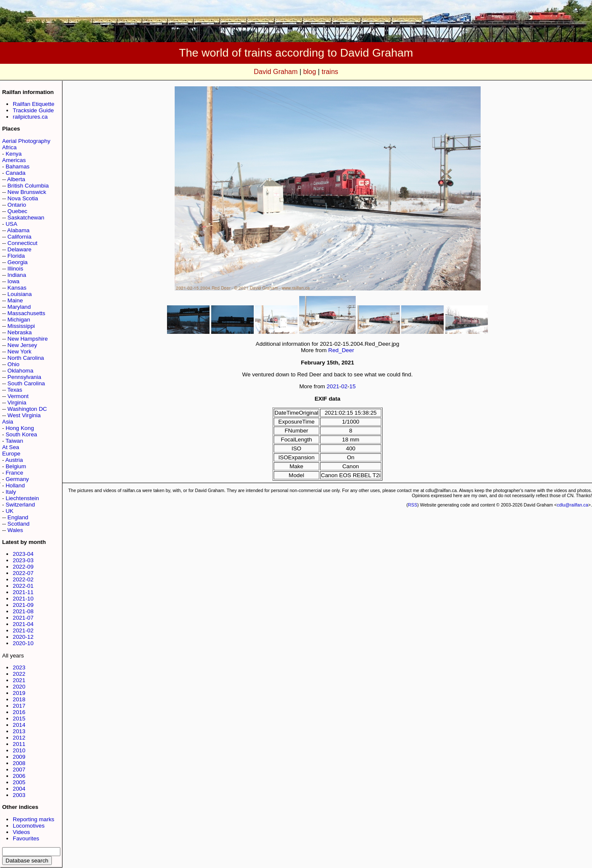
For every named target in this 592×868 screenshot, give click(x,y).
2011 (19, 744)
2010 (19, 750)
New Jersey (23, 345)
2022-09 (23, 567)
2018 (19, 699)
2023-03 (23, 560)
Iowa (14, 281)
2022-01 (23, 586)
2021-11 (23, 592)
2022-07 (23, 573)
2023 (19, 667)
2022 (19, 674)
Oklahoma (21, 371)
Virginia (17, 403)
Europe (11, 454)
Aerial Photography (26, 141)
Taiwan (14, 441)
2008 (19, 763)
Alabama (18, 230)
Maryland (19, 307)
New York (20, 351)
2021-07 (23, 618)
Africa (9, 147)
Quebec (18, 211)
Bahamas (17, 166)
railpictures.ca (30, 117)
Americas (14, 160)
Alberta (16, 179)
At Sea (11, 447)
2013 (19, 731)
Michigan (19, 320)
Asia (8, 422)
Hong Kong (20, 428)
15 (353, 386)
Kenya (14, 154)
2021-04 (23, 624)
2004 (19, 789)
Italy (11, 492)
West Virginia (24, 415)
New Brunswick (27, 192)
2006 (19, 776)
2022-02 (23, 579)
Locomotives (29, 826)
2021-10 (23, 599)
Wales (16, 530)
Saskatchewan (26, 218)
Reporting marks (34, 819)
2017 (19, 706)
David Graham (276, 72)
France (14, 473)
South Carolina (26, 383)
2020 (19, 687)
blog (309, 72)
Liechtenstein (22, 498)
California (20, 237)
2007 (19, 770)
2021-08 (23, 611)
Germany (17, 479)
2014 (19, 725)
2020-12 (23, 637)
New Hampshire (28, 339)
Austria (14, 460)
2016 (19, 712)
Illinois (16, 269)
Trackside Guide (33, 110)
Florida (16, 256)
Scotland (19, 524)
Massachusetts (27, 313)
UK (10, 511)
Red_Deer (341, 350)
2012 (19, 738)
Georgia (18, 262)
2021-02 (23, 630)
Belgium (16, 466)
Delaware (20, 249)
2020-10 (23, 643)
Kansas (17, 288)
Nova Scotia (23, 198)
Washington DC (27, 409)
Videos (21, 832)
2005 (19, 782)
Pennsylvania (24, 377)
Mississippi (21, 326)
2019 (19, 693)
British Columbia (28, 186)
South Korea (21, 434)
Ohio (14, 364)
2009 (19, 757)
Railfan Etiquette (34, 104)
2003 (19, 795)
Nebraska (20, 332)
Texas (15, 390)
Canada (16, 173)
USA (11, 224)
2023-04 (23, 554)
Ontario (17, 205)
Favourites (26, 838)
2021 (19, 680)
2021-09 (23, 605)
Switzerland (20, 505)
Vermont (18, 396)
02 (344, 386)
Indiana (17, 275)
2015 (19, 719)
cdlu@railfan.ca (572, 505)
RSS (413, 505)
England (18, 517)
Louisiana (20, 294)
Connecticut (23, 243)
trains (330, 72)
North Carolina (26, 358)
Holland (15, 485)
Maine (15, 300)
